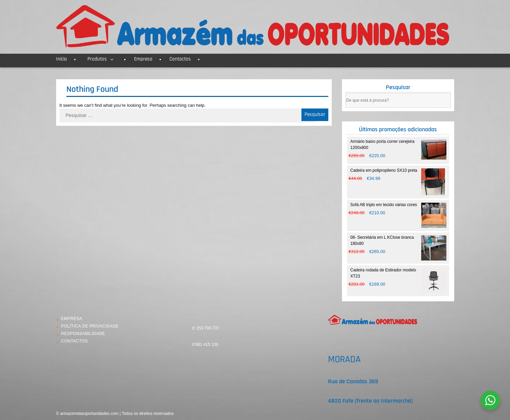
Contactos (180, 59)
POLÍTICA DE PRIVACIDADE (90, 326)
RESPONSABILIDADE (83, 334)
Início (62, 59)
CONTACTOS (75, 341)
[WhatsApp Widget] (490, 400)
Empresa (143, 59)
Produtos (97, 59)
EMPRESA (72, 319)
